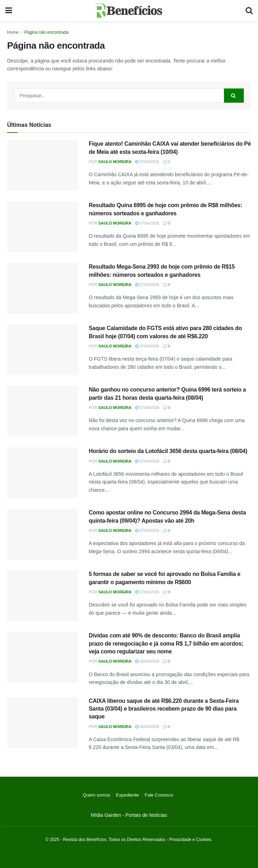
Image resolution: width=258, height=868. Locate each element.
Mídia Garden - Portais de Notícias (129, 815)
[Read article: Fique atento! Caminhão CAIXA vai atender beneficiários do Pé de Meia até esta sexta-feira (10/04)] (43, 165)
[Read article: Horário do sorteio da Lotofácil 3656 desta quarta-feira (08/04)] (43, 473)
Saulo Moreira (115, 162)
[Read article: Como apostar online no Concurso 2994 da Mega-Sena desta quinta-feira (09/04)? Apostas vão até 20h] (43, 534)
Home (13, 32)
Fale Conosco (159, 795)
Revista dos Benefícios (85, 840)
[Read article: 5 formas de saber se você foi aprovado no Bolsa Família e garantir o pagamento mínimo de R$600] (43, 596)
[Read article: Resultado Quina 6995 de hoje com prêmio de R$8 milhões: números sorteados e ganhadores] (43, 227)
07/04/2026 (147, 162)
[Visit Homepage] (129, 11)
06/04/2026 (147, 661)
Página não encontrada (46, 32)
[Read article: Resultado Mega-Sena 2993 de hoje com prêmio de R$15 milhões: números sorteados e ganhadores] (43, 288)
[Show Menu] (9, 11)
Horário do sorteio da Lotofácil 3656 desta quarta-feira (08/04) (168, 451)
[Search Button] (249, 11)
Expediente (128, 795)
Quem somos (96, 795)
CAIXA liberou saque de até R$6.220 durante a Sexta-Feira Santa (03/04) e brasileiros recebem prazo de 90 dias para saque (164, 709)
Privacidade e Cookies (190, 840)
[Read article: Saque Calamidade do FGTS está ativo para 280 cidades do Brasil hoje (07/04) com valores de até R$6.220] (43, 350)
